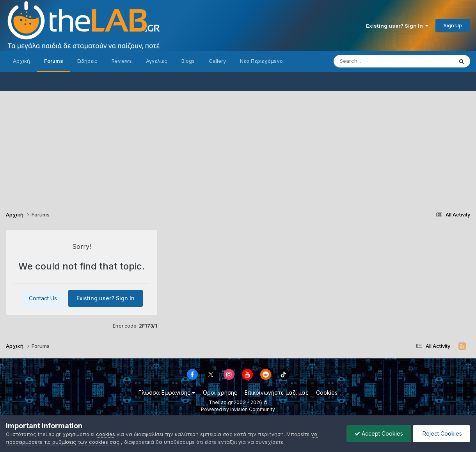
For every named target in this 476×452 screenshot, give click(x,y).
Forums (54, 61)
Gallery (217, 61)
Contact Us (43, 298)
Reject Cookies (441, 433)
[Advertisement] (238, 146)
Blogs (188, 61)
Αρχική (21, 61)
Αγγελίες (157, 61)
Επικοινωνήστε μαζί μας (277, 393)
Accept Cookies (379, 433)
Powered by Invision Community (238, 409)
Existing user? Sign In (397, 26)
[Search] (378, 61)
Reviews (122, 61)
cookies (106, 434)
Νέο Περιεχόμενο (261, 61)
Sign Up (453, 25)
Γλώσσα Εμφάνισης (167, 393)
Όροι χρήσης (220, 393)
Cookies (327, 393)
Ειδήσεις (87, 61)
